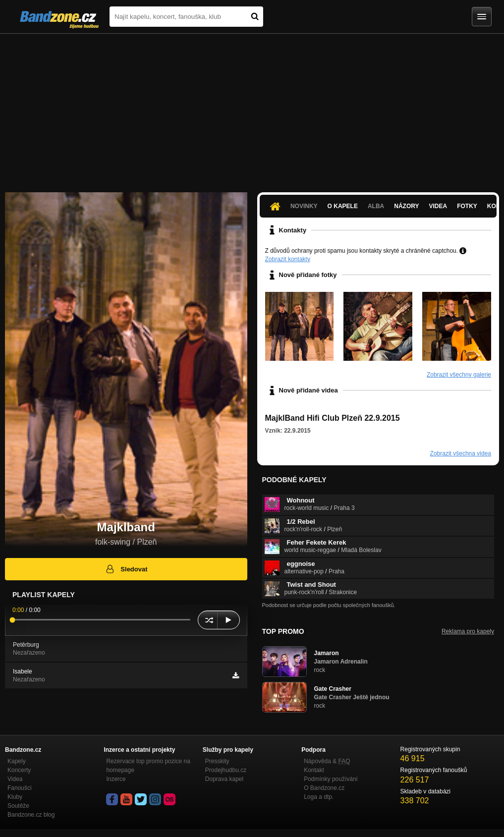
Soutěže (18, 806)
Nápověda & (327, 761)
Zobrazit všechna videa (461, 453)
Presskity (217, 761)
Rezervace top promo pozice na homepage (148, 766)
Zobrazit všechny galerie (459, 375)
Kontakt (314, 770)
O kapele (343, 206)
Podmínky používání (331, 779)
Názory (406, 206)
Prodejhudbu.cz (226, 770)
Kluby (15, 797)
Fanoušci (20, 788)
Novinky (304, 206)
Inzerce (116, 779)
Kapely (17, 761)
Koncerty (19, 770)
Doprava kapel (224, 779)
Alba (376, 206)
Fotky (467, 206)
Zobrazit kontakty (288, 259)
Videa (438, 206)
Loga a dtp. (319, 797)
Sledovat (126, 569)
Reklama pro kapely (468, 631)
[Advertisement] (252, 108)
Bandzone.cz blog (31, 815)
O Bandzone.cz (324, 788)
